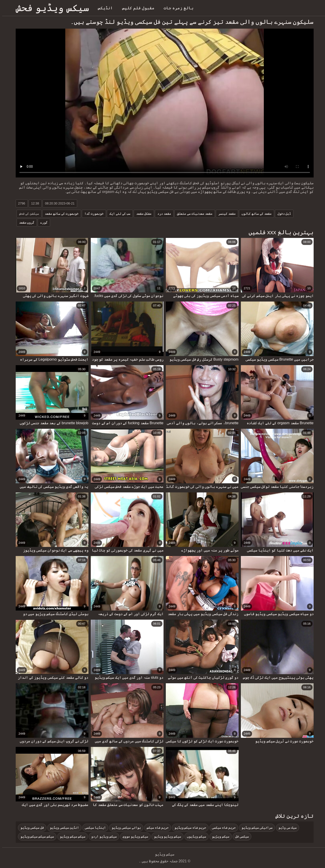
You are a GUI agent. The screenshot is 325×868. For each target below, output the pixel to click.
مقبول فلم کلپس (136, 8)
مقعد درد (162, 214)
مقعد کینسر (225, 214)
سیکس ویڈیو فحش (50, 8)
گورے (42, 222)
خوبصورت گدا (92, 214)
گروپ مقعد (25, 222)
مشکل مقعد (142, 214)
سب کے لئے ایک (118, 214)
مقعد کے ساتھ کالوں (254, 214)
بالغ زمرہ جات (177, 8)
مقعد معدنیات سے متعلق (193, 214)
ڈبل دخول (282, 214)
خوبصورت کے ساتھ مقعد (60, 214)
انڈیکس (103, 8)
